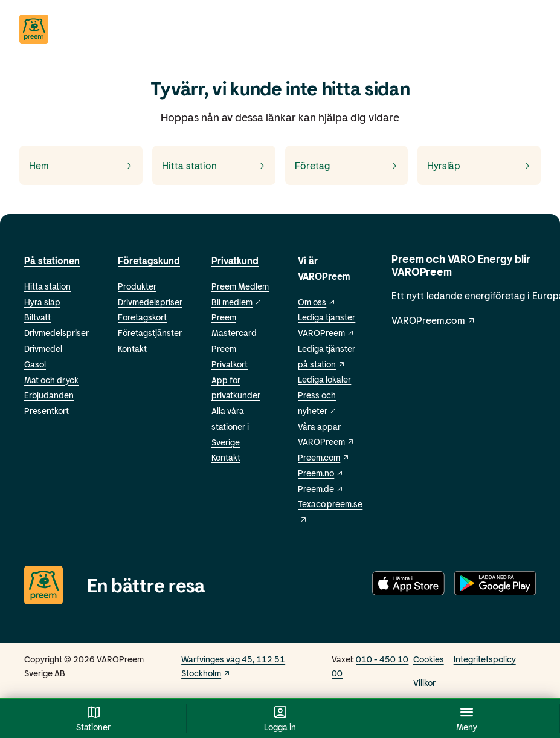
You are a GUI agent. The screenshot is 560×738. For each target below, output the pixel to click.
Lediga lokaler (324, 379)
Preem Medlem (240, 286)
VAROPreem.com (434, 320)
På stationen (52, 260)
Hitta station (47, 286)
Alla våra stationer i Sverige (230, 426)
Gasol (35, 364)
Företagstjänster (150, 333)
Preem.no (321, 473)
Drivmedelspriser (56, 333)
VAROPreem (326, 442)
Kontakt (132, 348)
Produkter (137, 286)
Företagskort (142, 317)
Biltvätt (37, 317)
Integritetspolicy (485, 659)
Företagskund (149, 260)
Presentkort (47, 411)
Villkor (424, 683)
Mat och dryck (51, 380)
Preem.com (324, 457)
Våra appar (319, 426)
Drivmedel (43, 348)
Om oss (317, 302)
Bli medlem (237, 302)
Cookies (429, 659)
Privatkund (235, 260)
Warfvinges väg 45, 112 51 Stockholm (233, 666)
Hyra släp (42, 302)
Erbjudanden (49, 395)
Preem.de (321, 489)
